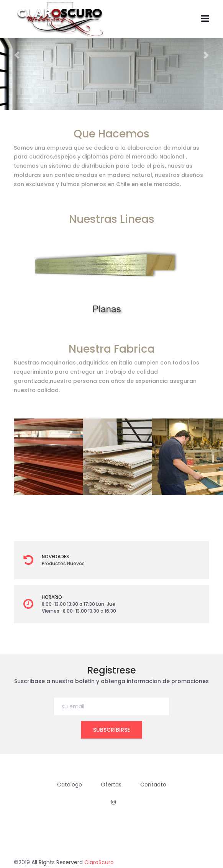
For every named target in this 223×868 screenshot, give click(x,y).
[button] (17, 55)
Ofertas (111, 785)
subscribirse (112, 730)
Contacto (153, 785)
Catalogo (70, 785)
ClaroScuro (99, 862)
